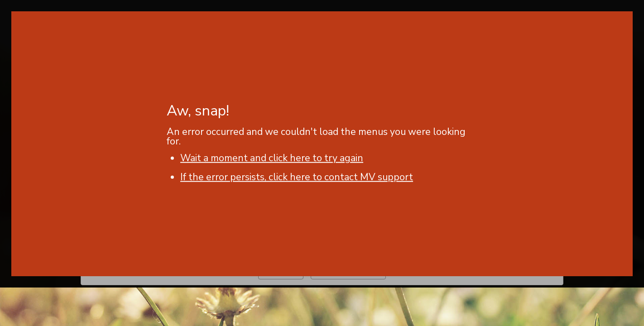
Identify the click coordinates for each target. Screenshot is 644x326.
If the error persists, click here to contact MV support (297, 177)
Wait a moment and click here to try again (272, 158)
